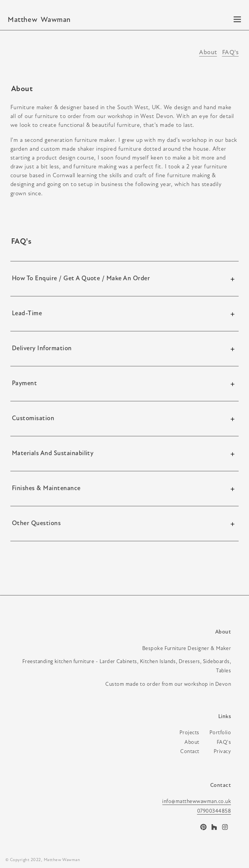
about (192, 742)
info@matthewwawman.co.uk (197, 802)
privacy (222, 752)
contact (190, 752)
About (208, 53)
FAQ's (230, 53)
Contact (221, 786)
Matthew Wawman (62, 860)
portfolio (220, 733)
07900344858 (214, 811)
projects (189, 733)
